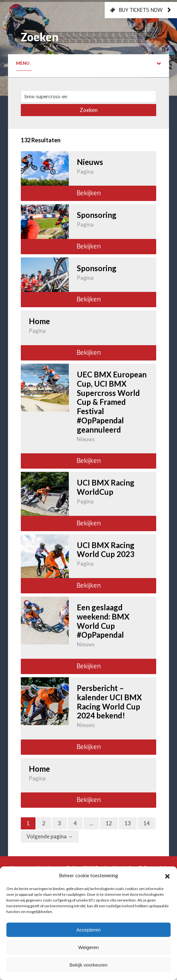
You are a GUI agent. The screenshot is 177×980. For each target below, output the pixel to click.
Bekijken (89, 193)
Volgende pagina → (50, 836)
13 (128, 823)
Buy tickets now (141, 10)
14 (147, 823)
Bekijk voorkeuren (88, 965)
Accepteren (89, 930)
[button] (167, 875)
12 (109, 823)
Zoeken (89, 110)
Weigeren (89, 947)
